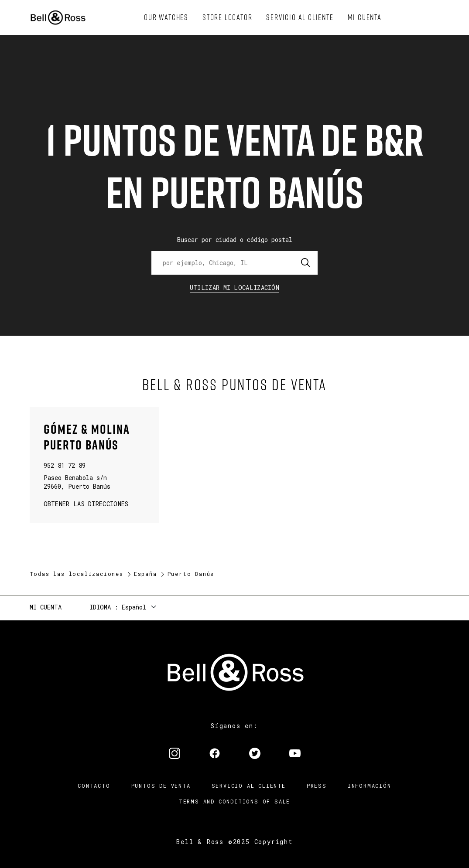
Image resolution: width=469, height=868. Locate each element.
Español (134, 607)
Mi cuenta (46, 607)
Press (317, 786)
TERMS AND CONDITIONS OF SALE (234, 801)
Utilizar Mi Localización (234, 288)
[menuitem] (166, 17)
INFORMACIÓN (370, 786)
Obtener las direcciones (85, 503)
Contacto (94, 786)
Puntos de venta (161, 786)
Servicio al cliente (249, 786)
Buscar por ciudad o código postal (235, 240)
